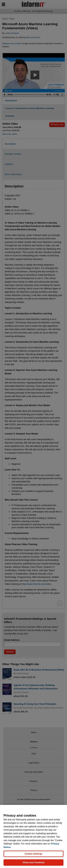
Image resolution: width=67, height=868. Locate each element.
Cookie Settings (33, 854)
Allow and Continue (33, 862)
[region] (33, 836)
